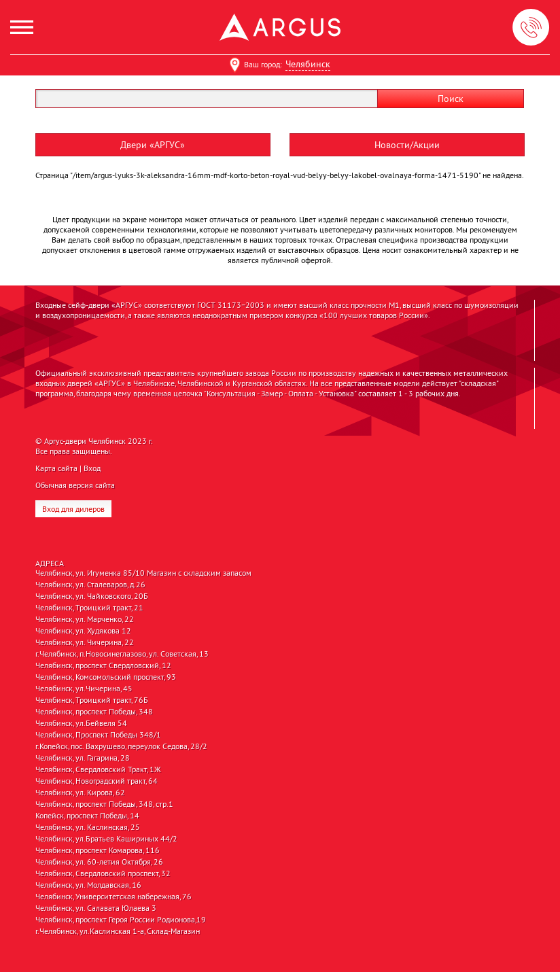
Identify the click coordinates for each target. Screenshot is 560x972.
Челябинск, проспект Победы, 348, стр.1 (104, 804)
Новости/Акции (407, 145)
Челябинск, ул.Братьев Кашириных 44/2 (106, 839)
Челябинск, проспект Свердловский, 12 (103, 665)
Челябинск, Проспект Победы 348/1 (98, 735)
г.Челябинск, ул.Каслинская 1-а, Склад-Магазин (118, 931)
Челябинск (308, 64)
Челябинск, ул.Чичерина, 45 (84, 689)
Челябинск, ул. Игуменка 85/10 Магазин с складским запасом (143, 573)
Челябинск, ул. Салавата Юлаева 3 (96, 908)
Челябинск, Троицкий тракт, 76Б (92, 700)
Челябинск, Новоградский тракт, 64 (97, 781)
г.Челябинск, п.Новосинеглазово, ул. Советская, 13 (122, 654)
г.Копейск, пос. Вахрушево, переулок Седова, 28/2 (121, 746)
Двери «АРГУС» (153, 145)
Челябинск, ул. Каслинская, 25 (88, 827)
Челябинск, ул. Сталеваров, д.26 (90, 585)
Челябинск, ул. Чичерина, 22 (85, 642)
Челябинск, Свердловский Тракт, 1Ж (98, 769)
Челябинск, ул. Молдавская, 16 (88, 885)
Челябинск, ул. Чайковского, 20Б (92, 596)
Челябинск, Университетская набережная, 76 (113, 897)
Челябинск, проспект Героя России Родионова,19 (121, 920)
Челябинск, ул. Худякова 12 (83, 631)
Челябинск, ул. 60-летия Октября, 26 (99, 862)
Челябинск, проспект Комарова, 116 (98, 850)
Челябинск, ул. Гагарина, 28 (83, 758)
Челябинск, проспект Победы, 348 (94, 712)
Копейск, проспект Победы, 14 (87, 816)
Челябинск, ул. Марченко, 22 (85, 619)
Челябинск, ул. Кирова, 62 (80, 793)
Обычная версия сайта (75, 485)
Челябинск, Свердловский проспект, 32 (103, 873)
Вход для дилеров (73, 509)
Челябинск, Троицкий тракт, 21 (89, 608)
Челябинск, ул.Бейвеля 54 (81, 723)
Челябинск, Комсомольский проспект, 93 (106, 677)
